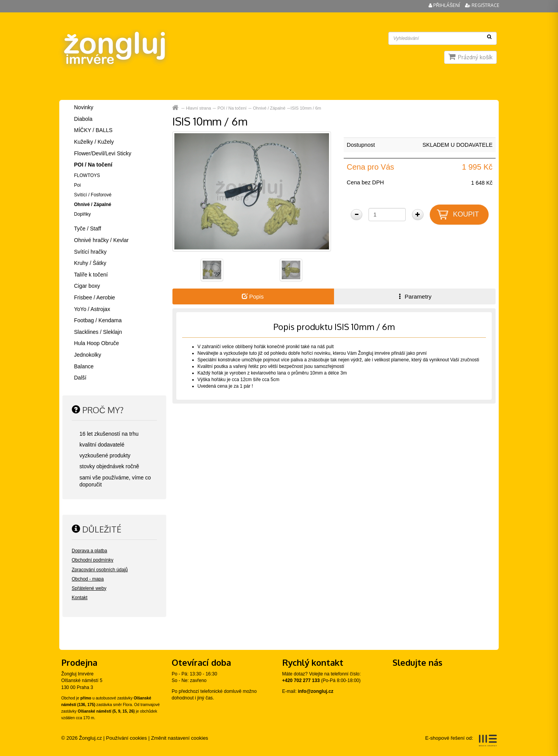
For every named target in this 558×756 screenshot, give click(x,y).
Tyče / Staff (88, 229)
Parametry (414, 296)
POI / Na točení (232, 108)
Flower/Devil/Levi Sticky (103, 153)
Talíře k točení (91, 275)
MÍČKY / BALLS (93, 130)
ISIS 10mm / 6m (306, 108)
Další (80, 378)
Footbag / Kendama (98, 320)
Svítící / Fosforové (93, 195)
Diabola (83, 119)
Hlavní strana (199, 108)
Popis (253, 296)
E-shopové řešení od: (461, 741)
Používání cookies (127, 738)
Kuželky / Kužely (94, 142)
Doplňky (82, 214)
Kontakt (80, 598)
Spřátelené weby (89, 588)
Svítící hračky (90, 252)
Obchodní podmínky (92, 560)
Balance (84, 366)
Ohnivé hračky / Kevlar (101, 240)
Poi (77, 185)
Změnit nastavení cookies (180, 738)
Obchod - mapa (88, 579)
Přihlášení (445, 5)
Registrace (482, 5)
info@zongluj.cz (316, 691)
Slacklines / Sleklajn (98, 332)
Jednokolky (88, 355)
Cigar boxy (87, 286)
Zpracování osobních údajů (100, 570)
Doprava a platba (89, 551)
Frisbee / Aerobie (95, 297)
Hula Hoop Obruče (96, 343)
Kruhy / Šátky (90, 263)
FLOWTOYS (87, 175)
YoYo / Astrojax (92, 309)
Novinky (84, 107)
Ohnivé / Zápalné (269, 108)
